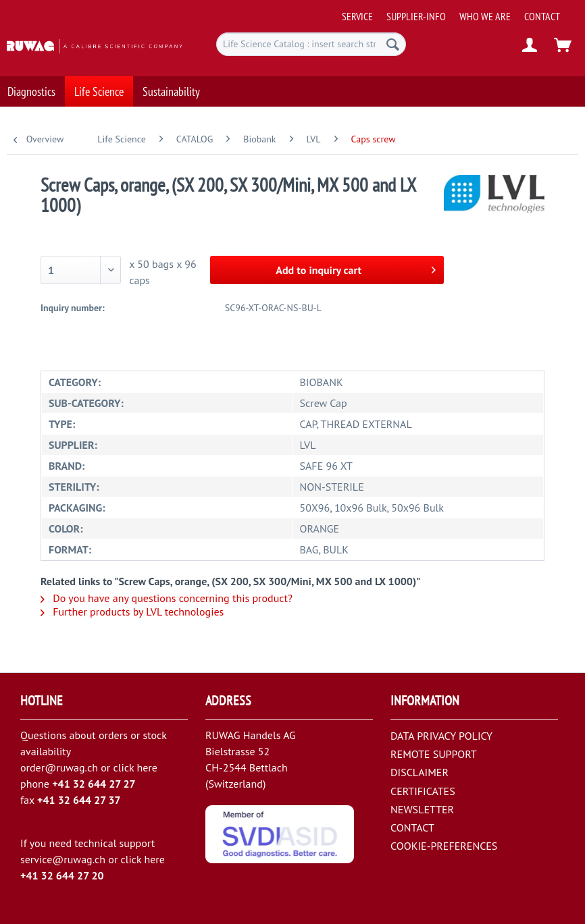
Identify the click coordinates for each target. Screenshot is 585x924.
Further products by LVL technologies (132, 612)
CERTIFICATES (423, 791)
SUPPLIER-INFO (416, 16)
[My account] (530, 46)
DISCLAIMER (419, 772)
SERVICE (357, 16)
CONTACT (542, 16)
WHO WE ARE (485, 16)
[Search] (393, 44)
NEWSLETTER (422, 809)
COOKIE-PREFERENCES (444, 846)
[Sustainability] (171, 85)
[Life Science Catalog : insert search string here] (311, 44)
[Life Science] (99, 85)
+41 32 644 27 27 (94, 784)
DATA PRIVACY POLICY (441, 736)
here (147, 767)
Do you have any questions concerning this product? (167, 598)
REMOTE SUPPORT (434, 754)
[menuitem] (459, 11)
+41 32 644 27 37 (79, 800)
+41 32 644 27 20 (62, 875)
